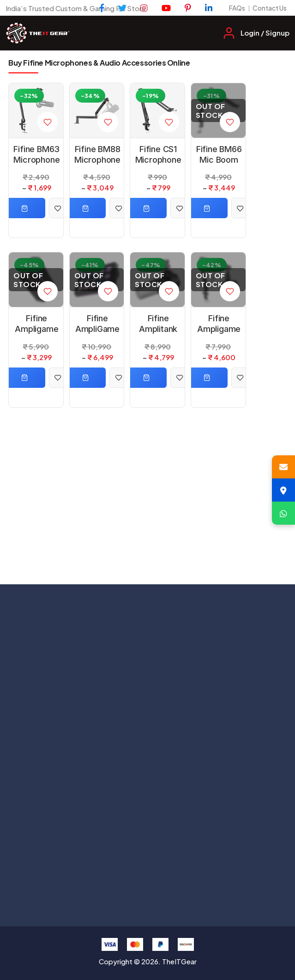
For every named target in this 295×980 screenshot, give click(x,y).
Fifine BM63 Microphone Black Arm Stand (36, 155)
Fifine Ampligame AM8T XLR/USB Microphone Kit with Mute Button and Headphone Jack (219, 324)
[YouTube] (166, 8)
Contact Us (270, 8)
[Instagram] (144, 8)
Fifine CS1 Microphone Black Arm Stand (158, 155)
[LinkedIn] (209, 8)
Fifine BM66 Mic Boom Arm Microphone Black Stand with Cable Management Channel (219, 155)
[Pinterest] (188, 8)
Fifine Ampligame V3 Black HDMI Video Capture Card (36, 324)
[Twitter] (122, 8)
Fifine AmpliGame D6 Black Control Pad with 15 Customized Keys (97, 324)
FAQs (237, 8)
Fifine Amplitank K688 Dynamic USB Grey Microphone (158, 324)
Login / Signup (265, 33)
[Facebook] (102, 8)
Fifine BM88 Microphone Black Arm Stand (97, 155)
